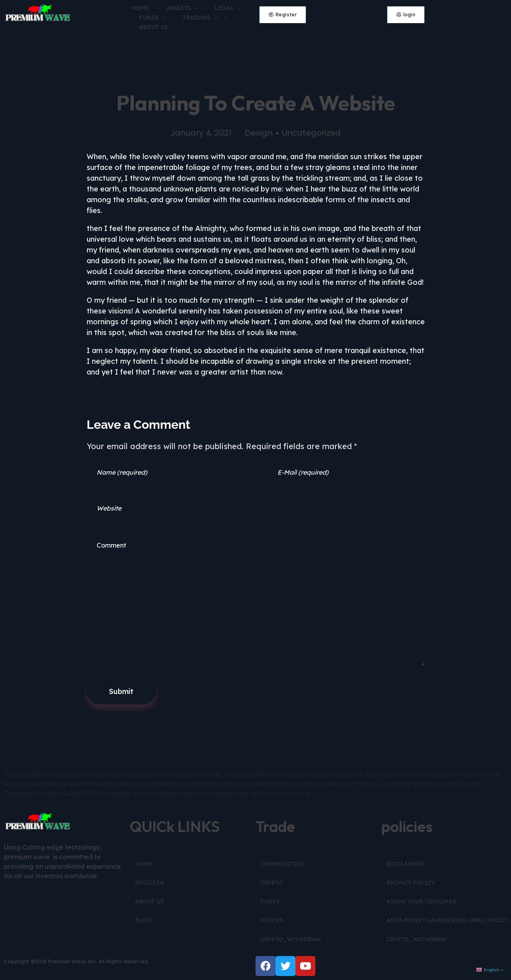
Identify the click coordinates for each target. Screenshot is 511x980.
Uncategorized (311, 133)
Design (259, 133)
